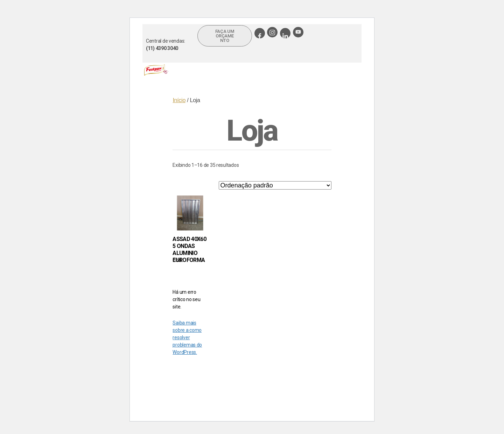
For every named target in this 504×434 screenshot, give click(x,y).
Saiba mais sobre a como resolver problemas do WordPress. (187, 337)
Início (179, 100)
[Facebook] (260, 33)
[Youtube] (298, 32)
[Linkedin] (285, 33)
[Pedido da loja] (275, 185)
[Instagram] (272, 32)
